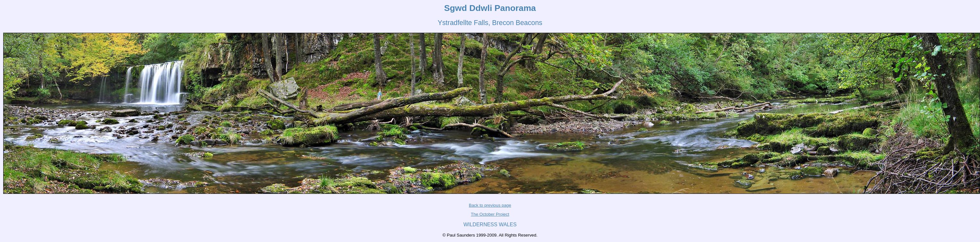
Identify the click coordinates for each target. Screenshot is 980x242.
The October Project (490, 214)
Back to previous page (490, 205)
